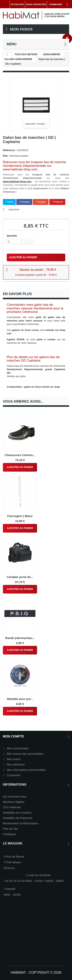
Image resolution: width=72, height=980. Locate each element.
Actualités (17, 4)
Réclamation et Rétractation (21, 823)
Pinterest (57, 202)
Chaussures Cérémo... (20, 455)
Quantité (12, 236)
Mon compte (13, 736)
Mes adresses (16, 764)
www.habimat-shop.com (17, 181)
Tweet (9, 202)
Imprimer (14, 209)
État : (6, 156)
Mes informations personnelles (26, 770)
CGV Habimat (12, 807)
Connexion (14, 775)
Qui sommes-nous (15, 796)
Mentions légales (14, 802)
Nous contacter (36, 4)
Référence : (10, 150)
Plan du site (10, 829)
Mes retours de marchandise (25, 754)
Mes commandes (18, 748)
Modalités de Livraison (17, 813)
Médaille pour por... (20, 699)
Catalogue (9, 834)
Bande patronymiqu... (20, 638)
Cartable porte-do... (20, 577)
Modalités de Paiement (18, 818)
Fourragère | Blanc (20, 516)
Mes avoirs (14, 759)
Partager (24, 202)
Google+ (41, 202)
